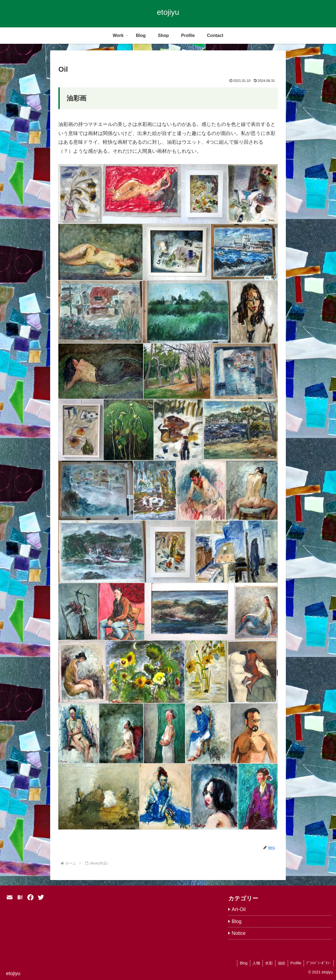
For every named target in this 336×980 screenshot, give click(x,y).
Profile (295, 963)
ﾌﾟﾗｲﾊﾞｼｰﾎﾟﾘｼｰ (318, 963)
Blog (239, 963)
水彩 (266, 963)
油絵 (280, 963)
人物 (253, 963)
